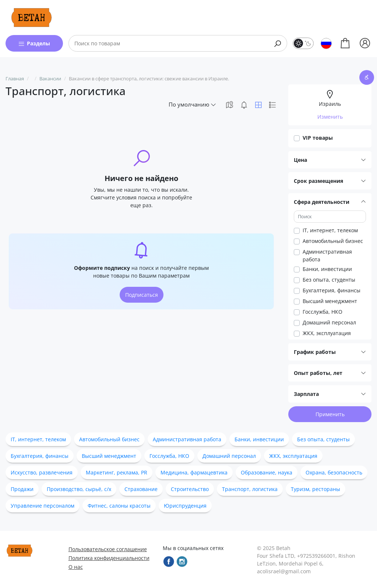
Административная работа (327, 255)
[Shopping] (345, 43)
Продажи (22, 489)
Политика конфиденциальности (109, 558)
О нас (76, 567)
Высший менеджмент (330, 301)
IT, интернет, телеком (330, 230)
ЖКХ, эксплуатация (327, 333)
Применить (330, 414)
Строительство (190, 489)
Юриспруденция (185, 506)
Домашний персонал (329, 322)
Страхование (141, 489)
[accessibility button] (367, 77)
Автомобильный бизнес (333, 241)
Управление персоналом (43, 506)
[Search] (278, 43)
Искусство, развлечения (42, 472)
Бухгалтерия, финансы (332, 290)
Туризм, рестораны (316, 489)
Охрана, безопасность (334, 472)
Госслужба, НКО (323, 312)
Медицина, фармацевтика (194, 472)
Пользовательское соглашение (108, 549)
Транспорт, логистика (250, 489)
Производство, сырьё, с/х (79, 489)
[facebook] (169, 561)
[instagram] (182, 561)
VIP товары (318, 138)
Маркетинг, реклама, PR (117, 472)
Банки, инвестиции (327, 269)
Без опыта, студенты (329, 280)
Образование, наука (267, 472)
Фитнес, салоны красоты (119, 506)
